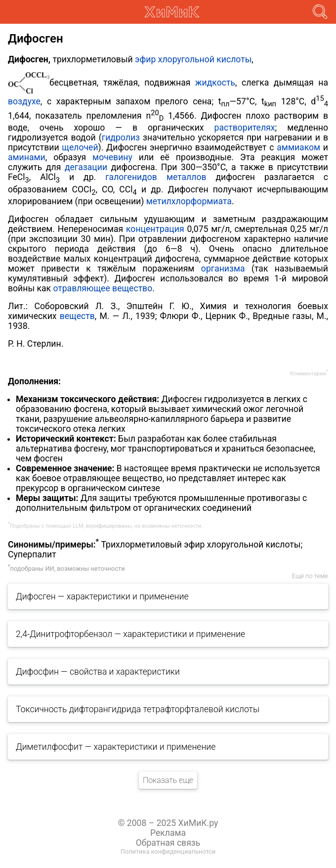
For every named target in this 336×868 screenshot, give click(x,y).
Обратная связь (168, 843)
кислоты (234, 59)
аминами (27, 157)
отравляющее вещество (103, 288)
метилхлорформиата (189, 201)
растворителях (245, 128)
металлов (187, 177)
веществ (77, 316)
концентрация (155, 229)
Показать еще (168, 780)
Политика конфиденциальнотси (168, 851)
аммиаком (298, 147)
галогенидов (131, 177)
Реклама (168, 833)
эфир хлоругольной (175, 59)
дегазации (86, 167)
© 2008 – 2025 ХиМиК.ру (168, 823)
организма (223, 269)
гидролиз (121, 137)
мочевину (112, 157)
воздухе (24, 101)
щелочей (80, 147)
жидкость (215, 82)
